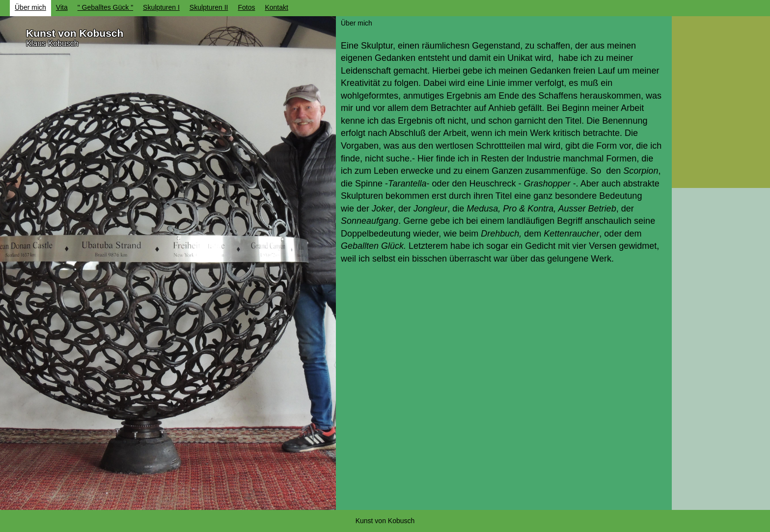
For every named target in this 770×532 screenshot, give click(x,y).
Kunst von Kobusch (75, 33)
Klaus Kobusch (52, 43)
